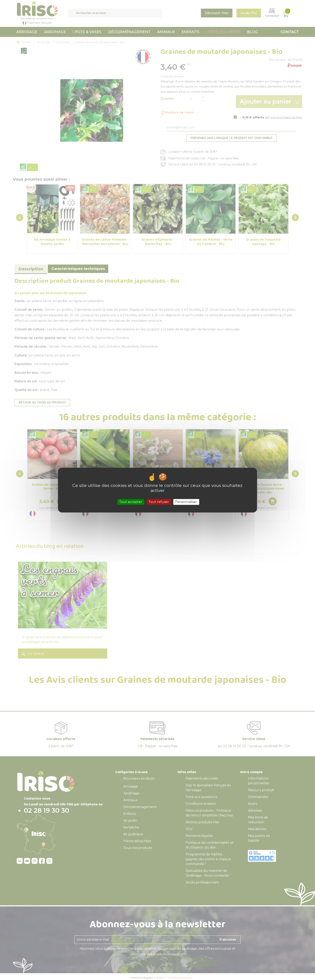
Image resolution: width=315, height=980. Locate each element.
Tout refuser (159, 502)
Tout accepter (131, 502)
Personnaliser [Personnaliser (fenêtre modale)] (186, 502)
